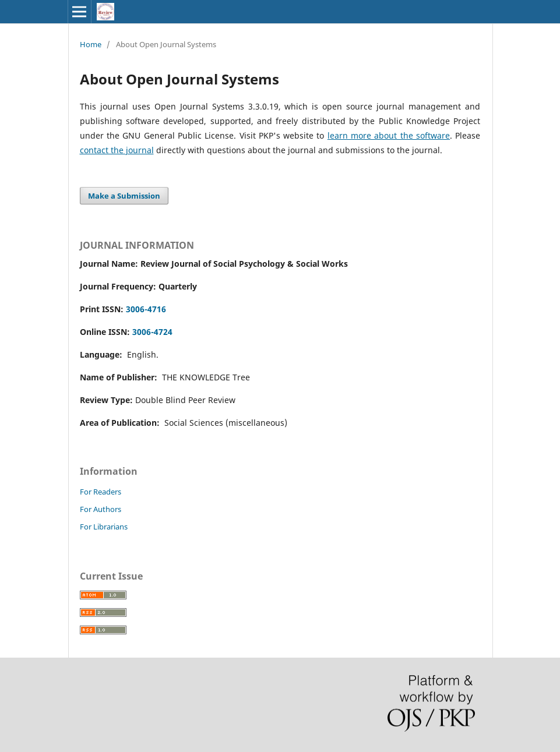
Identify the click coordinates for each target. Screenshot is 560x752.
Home (91, 44)
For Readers (101, 492)
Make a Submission (124, 196)
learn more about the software (389, 135)
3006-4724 (152, 332)
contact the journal (117, 150)
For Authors (101, 509)
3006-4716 (146, 309)
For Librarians (104, 527)
